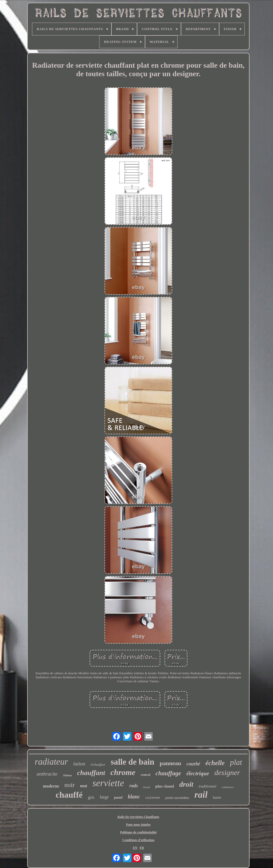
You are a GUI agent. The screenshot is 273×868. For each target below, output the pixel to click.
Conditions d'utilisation (138, 840)
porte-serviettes (177, 798)
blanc (134, 797)
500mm (67, 775)
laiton (79, 764)
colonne (153, 798)
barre (217, 797)
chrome (123, 772)
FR (142, 848)
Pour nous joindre (138, 825)
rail (201, 795)
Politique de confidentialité (138, 832)
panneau (170, 763)
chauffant (91, 773)
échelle (215, 763)
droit (186, 784)
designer (227, 772)
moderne (51, 786)
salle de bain (133, 762)
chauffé (69, 795)
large (104, 797)
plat (236, 762)
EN (135, 848)
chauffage (168, 773)
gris (91, 797)
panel (118, 798)
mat (83, 786)
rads (134, 786)
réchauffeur (98, 765)
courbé (193, 764)
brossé (147, 787)
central (146, 775)
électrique (198, 773)
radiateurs (228, 787)
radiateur (51, 762)
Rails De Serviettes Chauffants (138, 817)
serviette (108, 783)
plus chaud (165, 786)
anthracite (47, 774)
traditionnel (207, 786)
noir (70, 785)
